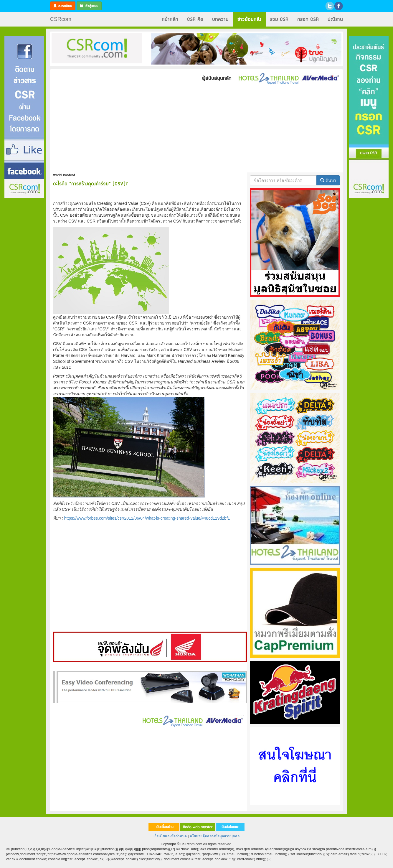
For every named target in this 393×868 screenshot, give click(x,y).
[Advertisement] (196, 128)
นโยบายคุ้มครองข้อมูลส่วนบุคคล (215, 836)
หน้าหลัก (170, 19)
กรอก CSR (308, 19)
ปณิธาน (335, 19)
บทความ (220, 19)
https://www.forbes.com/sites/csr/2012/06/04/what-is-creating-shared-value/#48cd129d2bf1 (147, 518)
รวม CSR (279, 19)
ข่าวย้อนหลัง (249, 19)
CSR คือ (195, 19)
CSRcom (61, 19)
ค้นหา (328, 180)
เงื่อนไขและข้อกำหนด (170, 836)
